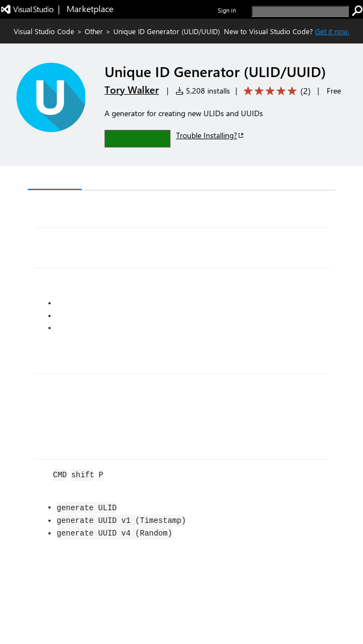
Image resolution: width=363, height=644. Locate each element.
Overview (55, 179)
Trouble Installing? (210, 135)
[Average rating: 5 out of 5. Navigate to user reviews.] (275, 91)
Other (94, 31)
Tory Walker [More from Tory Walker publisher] (132, 90)
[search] (300, 11)
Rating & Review (241, 179)
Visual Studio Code (44, 31)
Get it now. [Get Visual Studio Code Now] (332, 31)
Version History (121, 179)
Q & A (181, 179)
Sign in (227, 10)
